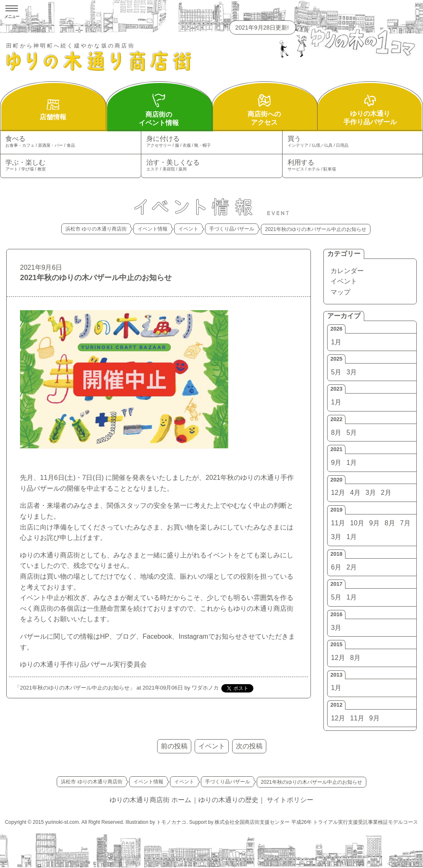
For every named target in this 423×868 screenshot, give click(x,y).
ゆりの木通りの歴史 (228, 800)
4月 (355, 493)
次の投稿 (249, 746)
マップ (340, 292)
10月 (357, 523)
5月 (336, 372)
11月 (338, 523)
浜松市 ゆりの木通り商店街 (96, 229)
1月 (336, 342)
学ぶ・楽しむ (71, 166)
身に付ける (211, 142)
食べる (71, 142)
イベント (344, 281)
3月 (352, 372)
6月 (336, 567)
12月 (338, 493)
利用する (353, 166)
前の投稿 (174, 746)
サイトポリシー (290, 800)
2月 (386, 493)
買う (353, 142)
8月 (336, 433)
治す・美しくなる (211, 166)
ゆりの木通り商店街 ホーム (150, 800)
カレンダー (347, 271)
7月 (405, 523)
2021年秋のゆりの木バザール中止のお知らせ (96, 278)
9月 (336, 463)
